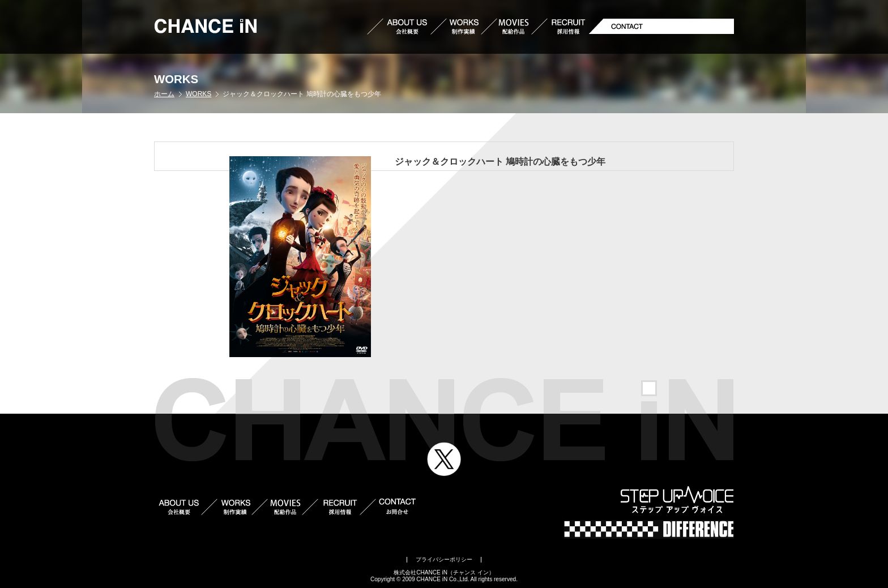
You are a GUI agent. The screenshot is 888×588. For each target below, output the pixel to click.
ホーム (164, 94)
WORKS (198, 94)
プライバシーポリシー (444, 559)
